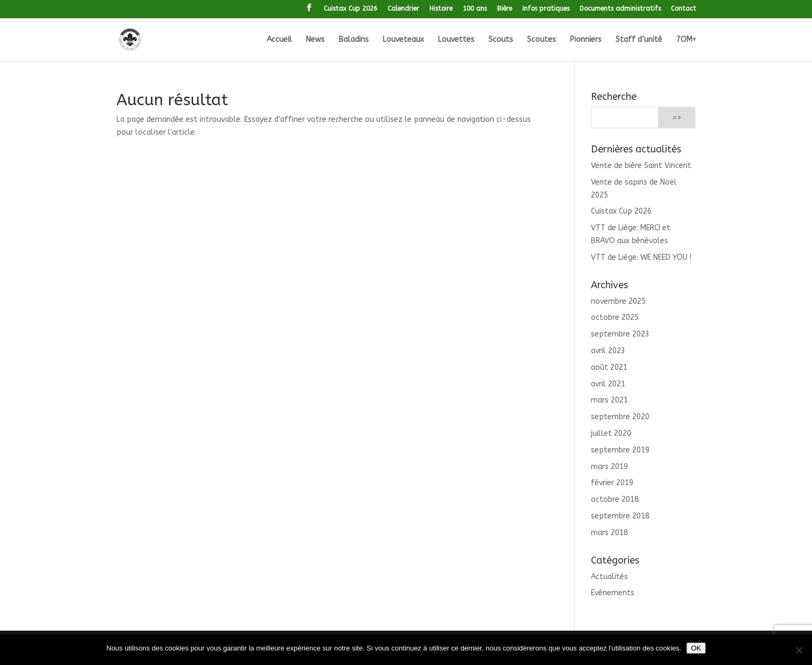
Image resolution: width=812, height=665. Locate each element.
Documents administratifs (620, 9)
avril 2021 (608, 384)
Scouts (501, 40)
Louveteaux (403, 40)
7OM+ (686, 40)
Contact (683, 9)
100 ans (475, 9)
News (315, 40)
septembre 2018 (620, 516)
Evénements (613, 593)
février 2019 (612, 483)
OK (696, 648)
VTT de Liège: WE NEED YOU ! (641, 257)
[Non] (799, 650)
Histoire (441, 9)
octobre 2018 (615, 499)
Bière (504, 9)
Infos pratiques (546, 9)
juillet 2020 (611, 433)
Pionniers (586, 40)
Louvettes (456, 40)
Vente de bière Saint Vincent (641, 166)
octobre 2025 (615, 317)
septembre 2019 (620, 450)
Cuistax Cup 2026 (350, 9)
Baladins (354, 40)
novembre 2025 (618, 301)
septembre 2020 (620, 417)
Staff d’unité (639, 40)
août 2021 (609, 367)
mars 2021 (609, 400)
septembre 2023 (620, 334)
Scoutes (542, 40)
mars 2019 (609, 467)
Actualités (609, 577)
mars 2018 (609, 533)
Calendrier (403, 9)
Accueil (279, 40)
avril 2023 (608, 351)
